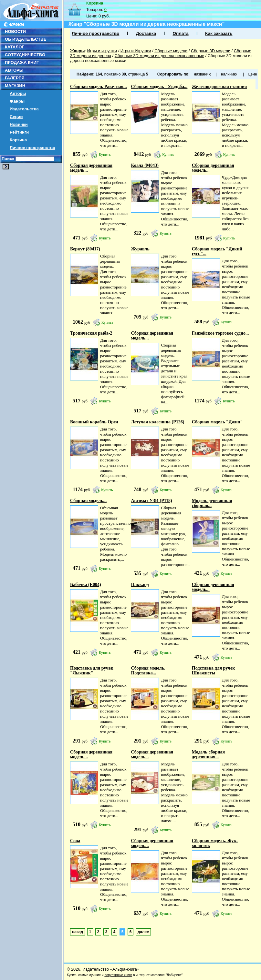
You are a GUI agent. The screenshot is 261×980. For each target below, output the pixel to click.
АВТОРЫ (14, 70)
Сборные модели (171, 51)
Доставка (146, 33)
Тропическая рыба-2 (91, 333)
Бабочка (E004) (86, 585)
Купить (105, 155)
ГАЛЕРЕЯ (15, 78)
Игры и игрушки (102, 51)
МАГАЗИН (15, 86)
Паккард (140, 585)
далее (143, 932)
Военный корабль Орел (94, 422)
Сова (75, 841)
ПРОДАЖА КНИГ (22, 62)
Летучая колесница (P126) (157, 422)
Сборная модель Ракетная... (99, 87)
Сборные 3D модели (211, 51)
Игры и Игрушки (136, 51)
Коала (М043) (145, 165)
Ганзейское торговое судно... (220, 333)
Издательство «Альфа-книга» (111, 969)
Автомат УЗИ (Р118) (151, 501)
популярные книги (118, 975)
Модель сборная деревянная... (208, 754)
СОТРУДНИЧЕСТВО (25, 55)
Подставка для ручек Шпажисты (214, 671)
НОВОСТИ (15, 31)
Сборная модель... (88, 501)
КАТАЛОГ (15, 47)
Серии (16, 117)
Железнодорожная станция (219, 87)
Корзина (18, 140)
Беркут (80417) (85, 249)
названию (203, 74)
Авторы (18, 93)
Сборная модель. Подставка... (148, 671)
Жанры (17, 101)
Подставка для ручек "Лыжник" (92, 671)
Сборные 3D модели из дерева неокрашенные (159, 56)
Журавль (140, 249)
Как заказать (219, 33)
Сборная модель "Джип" (217, 422)
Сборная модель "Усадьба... (159, 87)
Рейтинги (19, 132)
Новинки (19, 124)
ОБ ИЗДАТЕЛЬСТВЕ (26, 39)
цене (253, 74)
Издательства (24, 109)
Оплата (180, 33)
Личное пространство (32, 148)
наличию (229, 74)
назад (78, 932)
